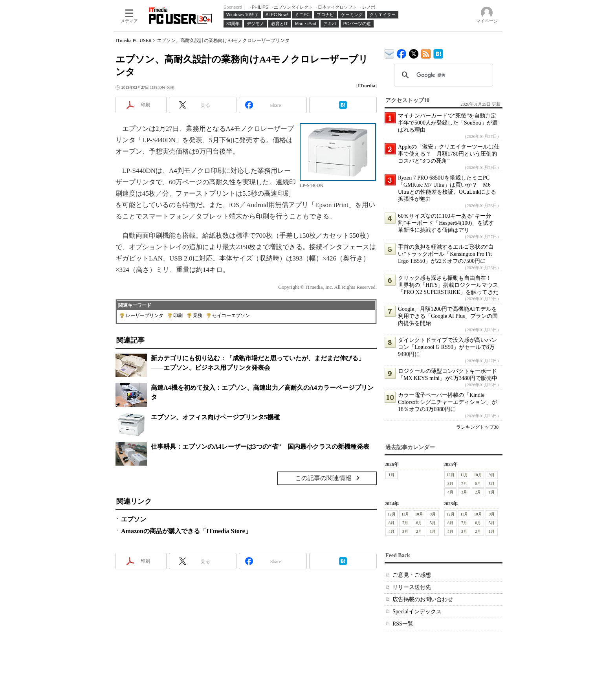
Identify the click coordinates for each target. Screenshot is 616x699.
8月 (450, 483)
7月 (464, 483)
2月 (478, 492)
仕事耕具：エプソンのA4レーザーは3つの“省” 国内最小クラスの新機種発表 (260, 447)
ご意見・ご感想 (412, 575)
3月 (464, 492)
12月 (451, 475)
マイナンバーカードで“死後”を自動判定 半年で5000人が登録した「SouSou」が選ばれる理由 (450, 123)
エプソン (134, 519)
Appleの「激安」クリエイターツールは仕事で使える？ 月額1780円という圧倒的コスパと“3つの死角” (449, 154)
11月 (464, 475)
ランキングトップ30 (477, 427)
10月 (478, 475)
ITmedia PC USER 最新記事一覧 (426, 52)
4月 (450, 492)
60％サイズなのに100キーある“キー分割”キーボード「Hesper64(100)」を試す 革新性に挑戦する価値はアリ (449, 223)
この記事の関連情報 (323, 478)
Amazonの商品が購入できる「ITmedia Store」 (186, 531)
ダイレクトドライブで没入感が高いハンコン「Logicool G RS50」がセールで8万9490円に (447, 347)
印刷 (178, 316)
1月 (391, 475)
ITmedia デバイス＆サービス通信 (390, 52)
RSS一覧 (403, 624)
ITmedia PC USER (134, 40)
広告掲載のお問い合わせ (423, 599)
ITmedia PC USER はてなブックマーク (438, 52)
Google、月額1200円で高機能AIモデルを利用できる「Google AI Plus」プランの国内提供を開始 (448, 316)
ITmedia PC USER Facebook (402, 52)
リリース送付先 (412, 587)
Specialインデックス (417, 612)
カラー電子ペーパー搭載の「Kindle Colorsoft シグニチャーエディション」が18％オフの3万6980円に (447, 402)
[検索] (442, 75)
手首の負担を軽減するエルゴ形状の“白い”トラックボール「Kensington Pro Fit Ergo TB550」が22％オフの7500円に (446, 254)
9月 (492, 475)
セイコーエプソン (231, 316)
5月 (492, 483)
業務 (198, 316)
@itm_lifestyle (414, 52)
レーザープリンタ (145, 316)
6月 (478, 483)
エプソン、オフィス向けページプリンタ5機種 (215, 417)
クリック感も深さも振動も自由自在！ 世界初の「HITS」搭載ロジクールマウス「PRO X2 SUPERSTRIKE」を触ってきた (448, 285)
